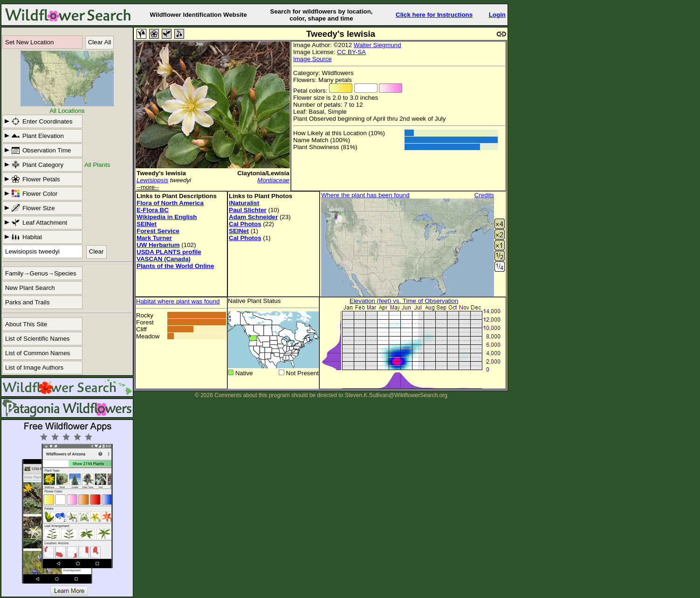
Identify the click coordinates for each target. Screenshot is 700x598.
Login (497, 15)
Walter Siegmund (377, 45)
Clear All (100, 42)
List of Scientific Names (38, 339)
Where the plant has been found (365, 195)
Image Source (312, 59)
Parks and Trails (27, 302)
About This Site (26, 324)
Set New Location (29, 42)
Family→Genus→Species (41, 273)
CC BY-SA (351, 52)
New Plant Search (30, 288)
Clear (96, 251)
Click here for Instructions (434, 15)
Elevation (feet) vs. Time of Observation (404, 301)
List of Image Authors (34, 368)
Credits (484, 195)
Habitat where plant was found (178, 301)
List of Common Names (38, 353)
